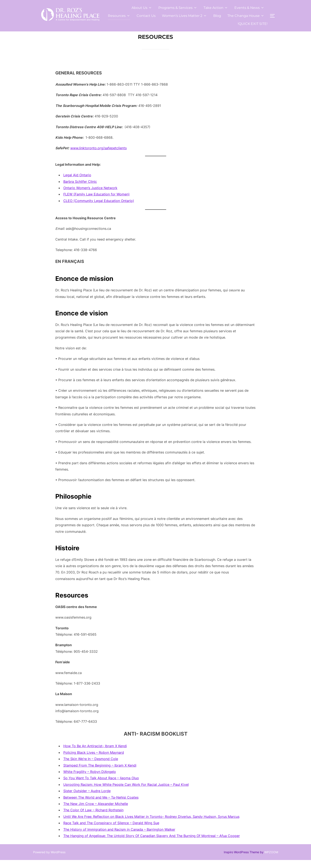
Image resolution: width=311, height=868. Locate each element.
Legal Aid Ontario (77, 183)
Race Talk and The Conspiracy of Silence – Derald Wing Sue (111, 831)
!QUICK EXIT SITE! (253, 24)
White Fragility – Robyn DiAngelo (90, 780)
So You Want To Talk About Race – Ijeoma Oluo (101, 786)
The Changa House (246, 16)
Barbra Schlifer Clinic (80, 189)
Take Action (216, 8)
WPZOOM (271, 860)
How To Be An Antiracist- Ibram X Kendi (95, 754)
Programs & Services (178, 8)
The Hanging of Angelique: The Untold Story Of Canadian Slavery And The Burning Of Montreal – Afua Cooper (152, 844)
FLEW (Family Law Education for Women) (96, 202)
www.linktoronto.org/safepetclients (98, 156)
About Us (142, 8)
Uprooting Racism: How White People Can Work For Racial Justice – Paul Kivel (126, 793)
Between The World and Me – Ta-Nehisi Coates (101, 805)
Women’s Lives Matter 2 (184, 16)
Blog (217, 16)
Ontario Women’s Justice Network (90, 196)
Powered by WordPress (49, 860)
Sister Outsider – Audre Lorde (87, 799)
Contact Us (146, 16)
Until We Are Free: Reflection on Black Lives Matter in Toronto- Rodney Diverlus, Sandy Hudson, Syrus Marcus (151, 825)
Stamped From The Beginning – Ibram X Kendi (100, 773)
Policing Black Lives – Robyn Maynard (94, 760)
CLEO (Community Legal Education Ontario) (99, 209)
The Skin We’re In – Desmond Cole (91, 767)
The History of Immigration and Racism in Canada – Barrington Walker (119, 837)
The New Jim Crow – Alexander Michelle (96, 812)
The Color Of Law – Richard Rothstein (93, 818)
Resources (119, 16)
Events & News (249, 8)
